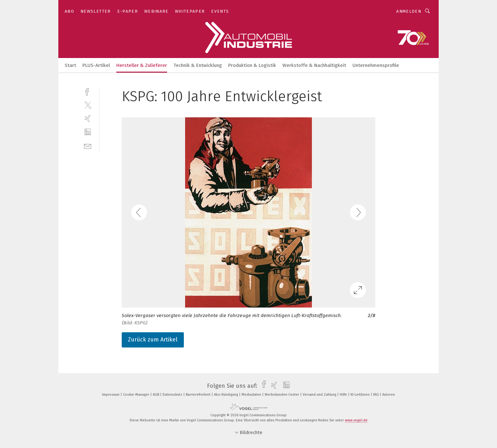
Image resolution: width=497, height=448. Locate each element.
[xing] (88, 118)
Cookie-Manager (137, 395)
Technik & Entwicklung (198, 65)
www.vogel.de (356, 420)
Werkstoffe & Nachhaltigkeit (314, 65)
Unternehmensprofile (376, 65)
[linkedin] (88, 132)
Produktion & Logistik (252, 65)
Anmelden (409, 11)
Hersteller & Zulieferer (142, 65)
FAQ (376, 395)
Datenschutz (173, 395)
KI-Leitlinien (361, 395)
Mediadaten (252, 395)
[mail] (88, 146)
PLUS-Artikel (96, 65)
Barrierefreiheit (199, 395)
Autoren (389, 395)
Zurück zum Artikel (153, 340)
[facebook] (88, 91)
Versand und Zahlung (320, 395)
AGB (156, 395)
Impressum (111, 395)
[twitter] (88, 105)
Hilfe (344, 395)
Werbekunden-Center (282, 395)
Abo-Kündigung (226, 395)
